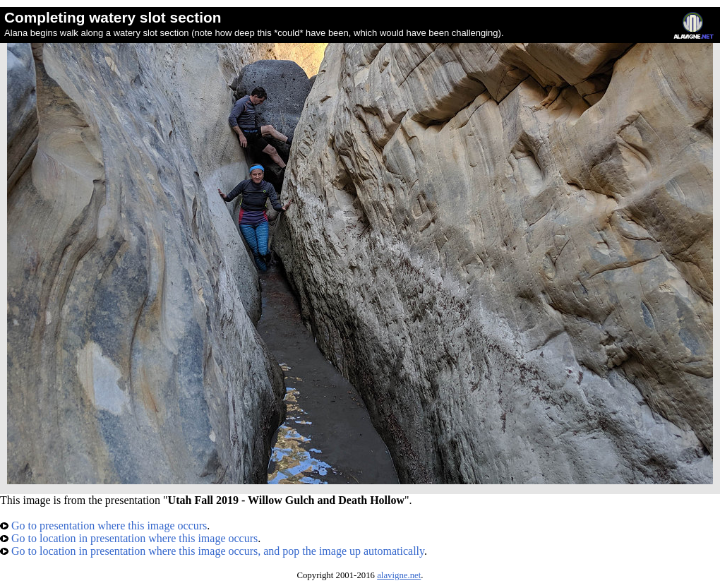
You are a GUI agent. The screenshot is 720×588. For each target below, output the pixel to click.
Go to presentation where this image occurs (103, 526)
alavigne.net (399, 575)
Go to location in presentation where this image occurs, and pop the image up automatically (212, 551)
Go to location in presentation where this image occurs (129, 538)
